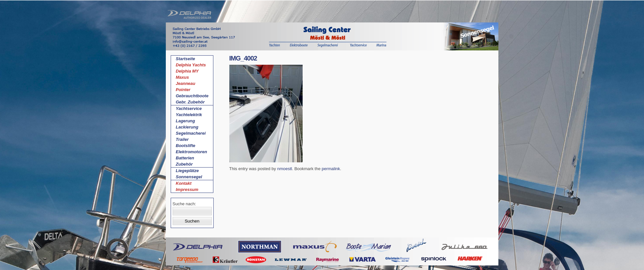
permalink (331, 169)
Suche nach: (184, 204)
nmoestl (285, 169)
